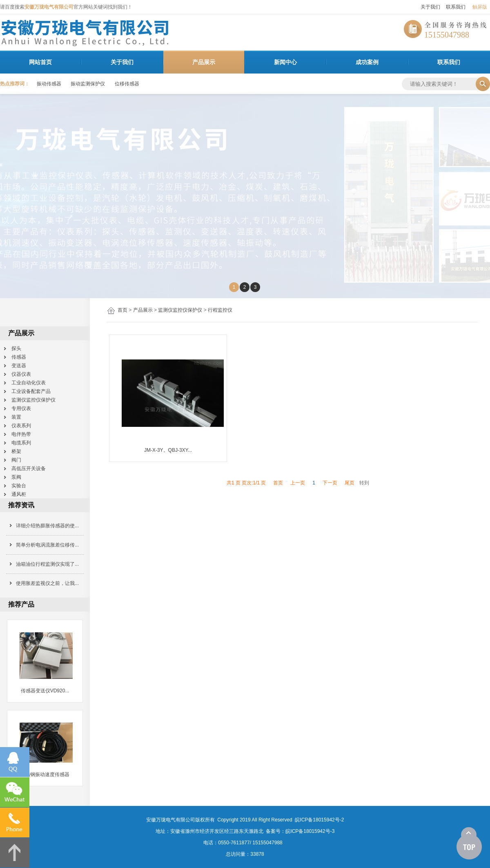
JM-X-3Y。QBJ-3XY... (168, 450)
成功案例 (367, 62)
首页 (122, 310)
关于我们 (430, 7)
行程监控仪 (220, 310)
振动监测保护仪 (88, 84)
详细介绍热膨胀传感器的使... (47, 526)
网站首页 (40, 62)
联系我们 (456, 7)
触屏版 (480, 7)
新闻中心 (285, 62)
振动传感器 (49, 84)
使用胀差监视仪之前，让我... (47, 583)
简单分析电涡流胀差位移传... (47, 545)
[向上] (469, 843)
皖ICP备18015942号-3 (310, 831)
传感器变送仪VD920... (45, 691)
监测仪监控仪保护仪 (180, 310)
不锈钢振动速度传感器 (45, 774)
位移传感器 (127, 84)
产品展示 (204, 62)
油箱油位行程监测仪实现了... (47, 564)
